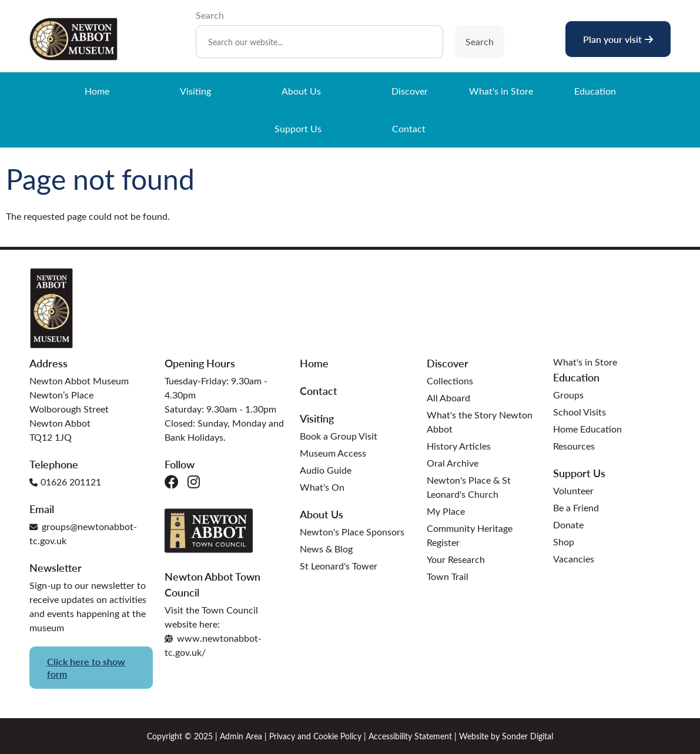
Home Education (587, 429)
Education (595, 91)
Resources (574, 446)
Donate (568, 525)
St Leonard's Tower (339, 566)
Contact (409, 128)
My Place (446, 511)
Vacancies (574, 559)
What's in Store (501, 91)
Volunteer (573, 490)
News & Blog (326, 549)
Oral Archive (453, 463)
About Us (301, 91)
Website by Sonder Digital (506, 736)
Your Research (456, 559)
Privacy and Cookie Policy (315, 736)
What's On (322, 487)
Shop (564, 542)
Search (210, 15)
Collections (450, 381)
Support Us (298, 128)
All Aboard (448, 398)
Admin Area (241, 736)
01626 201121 (65, 482)
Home (97, 91)
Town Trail (448, 576)
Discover (410, 91)
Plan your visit (618, 39)
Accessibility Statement (410, 736)
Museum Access (333, 453)
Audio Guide (326, 470)
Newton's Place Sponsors (352, 532)
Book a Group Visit (339, 436)
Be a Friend (576, 507)
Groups (568, 395)
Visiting (195, 91)
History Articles (459, 446)
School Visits (580, 412)
